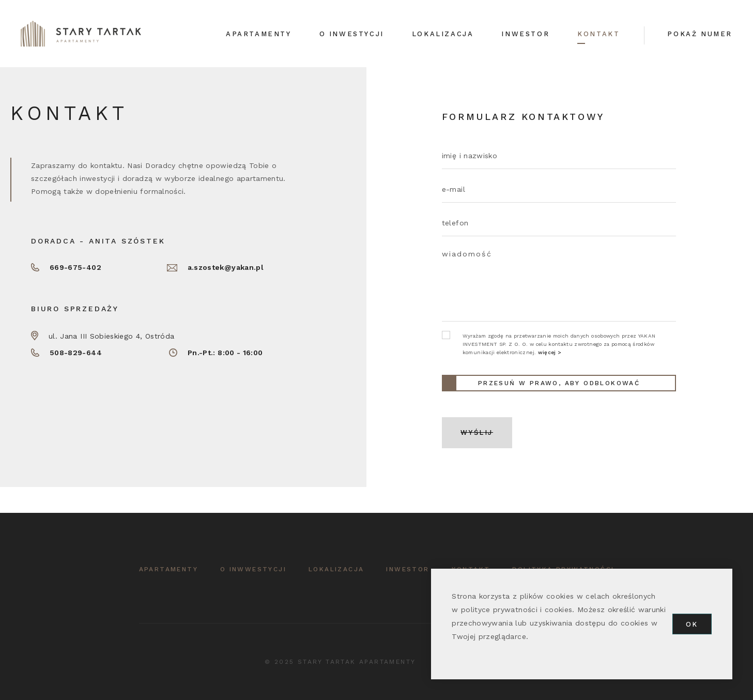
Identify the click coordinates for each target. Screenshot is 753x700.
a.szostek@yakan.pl (226, 267)
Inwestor (525, 34)
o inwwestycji (253, 569)
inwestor (408, 569)
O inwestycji (352, 34)
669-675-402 (75, 267)
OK (692, 624)
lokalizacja (336, 569)
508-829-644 (76, 353)
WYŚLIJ (477, 432)
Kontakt (598, 34)
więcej (547, 352)
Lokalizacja (443, 34)
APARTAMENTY (168, 569)
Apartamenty (259, 34)
